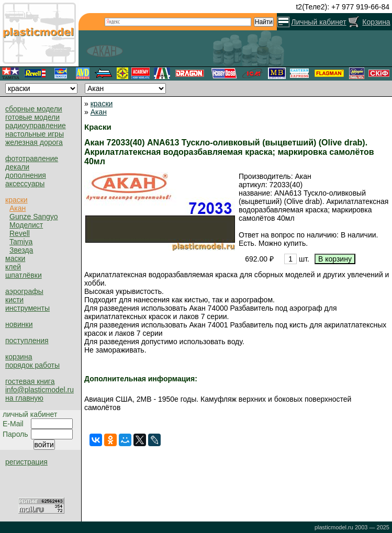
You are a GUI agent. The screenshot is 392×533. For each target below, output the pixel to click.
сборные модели (34, 109)
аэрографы (24, 291)
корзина (19, 357)
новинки (19, 324)
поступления (27, 341)
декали (17, 167)
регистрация (26, 462)
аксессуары (25, 184)
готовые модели (32, 117)
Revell (20, 233)
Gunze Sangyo (34, 217)
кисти (14, 300)
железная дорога (34, 142)
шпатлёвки (24, 275)
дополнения (26, 175)
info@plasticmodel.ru (40, 390)
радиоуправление (36, 126)
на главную (24, 398)
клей (13, 267)
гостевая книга (30, 381)
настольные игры (35, 134)
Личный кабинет (318, 22)
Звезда (21, 250)
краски (16, 200)
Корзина (376, 22)
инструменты (27, 308)
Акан (18, 208)
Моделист (26, 225)
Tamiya (21, 242)
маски (15, 258)
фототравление (32, 158)
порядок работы (32, 365)
